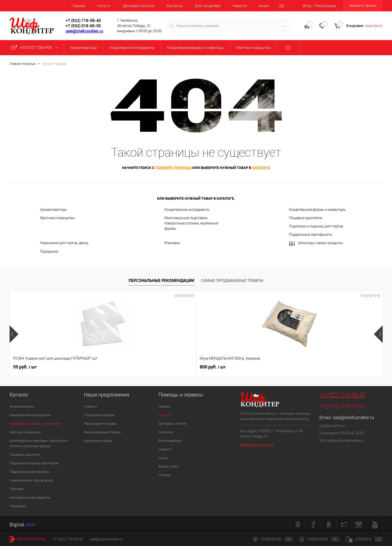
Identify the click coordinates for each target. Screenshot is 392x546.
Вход (307, 6)
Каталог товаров (35, 48)
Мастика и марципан (57, 218)
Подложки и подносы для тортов (316, 226)
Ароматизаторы (54, 210)
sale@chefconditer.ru (84, 31)
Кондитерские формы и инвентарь (317, 210)
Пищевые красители (306, 218)
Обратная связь (28, 539)
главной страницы (173, 168)
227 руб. (250, 367)
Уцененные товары (98, 441)
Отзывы (165, 475)
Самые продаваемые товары (232, 280)
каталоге (261, 168)
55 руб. (25, 367)
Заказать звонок (363, 6)
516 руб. (175, 367)
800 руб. (101, 367)
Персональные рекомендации (161, 280)
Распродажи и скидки (100, 424)
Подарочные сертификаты (311, 235)
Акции (264, 6)
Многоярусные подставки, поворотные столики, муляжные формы (191, 223)
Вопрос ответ (169, 466)
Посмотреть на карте (257, 445)
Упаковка (172, 243)
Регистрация (325, 6)
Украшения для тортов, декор (64, 243)
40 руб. (323, 367)
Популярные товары (99, 415)
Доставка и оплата (139, 6)
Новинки (90, 406)
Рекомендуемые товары (102, 432)
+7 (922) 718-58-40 (342, 395)
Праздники (49, 251)
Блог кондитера (208, 6)
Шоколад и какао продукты (316, 243)
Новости (240, 6)
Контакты (175, 6)
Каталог (104, 6)
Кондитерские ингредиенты (187, 210)
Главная (78, 6)
